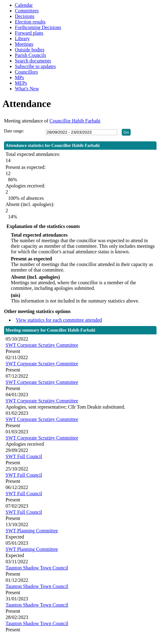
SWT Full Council (24, 456)
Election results (30, 22)
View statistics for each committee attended (59, 320)
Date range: (14, 131)
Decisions (25, 16)
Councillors (26, 72)
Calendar (24, 5)
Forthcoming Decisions (38, 27)
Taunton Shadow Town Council (37, 568)
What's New (27, 89)
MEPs (21, 83)
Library (22, 39)
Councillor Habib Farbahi (75, 121)
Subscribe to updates (35, 66)
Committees (27, 11)
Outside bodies (30, 50)
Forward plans (29, 33)
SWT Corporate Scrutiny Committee (42, 345)
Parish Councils (30, 55)
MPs (19, 77)
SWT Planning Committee (32, 531)
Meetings (24, 44)
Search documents (33, 61)
